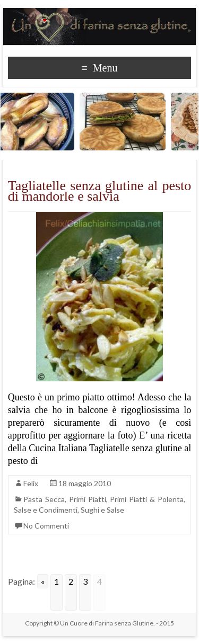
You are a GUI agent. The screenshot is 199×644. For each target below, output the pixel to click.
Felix (31, 483)
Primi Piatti (88, 499)
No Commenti (46, 526)
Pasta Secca (44, 499)
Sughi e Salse (102, 510)
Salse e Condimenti (46, 510)
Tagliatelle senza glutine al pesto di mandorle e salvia (100, 191)
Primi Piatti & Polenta (147, 499)
